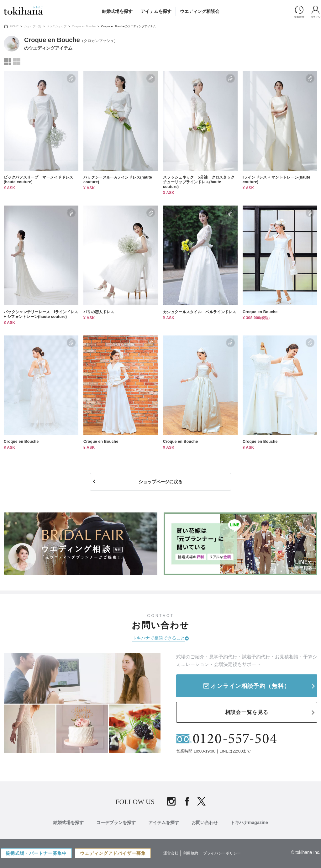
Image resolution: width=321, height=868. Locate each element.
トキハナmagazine (249, 822)
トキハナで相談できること (159, 638)
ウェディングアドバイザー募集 (113, 853)
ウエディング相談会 (200, 11)
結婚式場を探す (117, 11)
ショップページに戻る (160, 482)
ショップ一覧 (33, 26)
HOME (14, 26)
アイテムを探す (156, 11)
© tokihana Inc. (306, 852)
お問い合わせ (205, 822)
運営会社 (171, 853)
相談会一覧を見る (247, 712)
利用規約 (191, 853)
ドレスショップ (57, 26)
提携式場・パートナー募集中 (36, 853)
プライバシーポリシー (222, 853)
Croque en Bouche (84, 26)
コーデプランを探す (116, 822)
